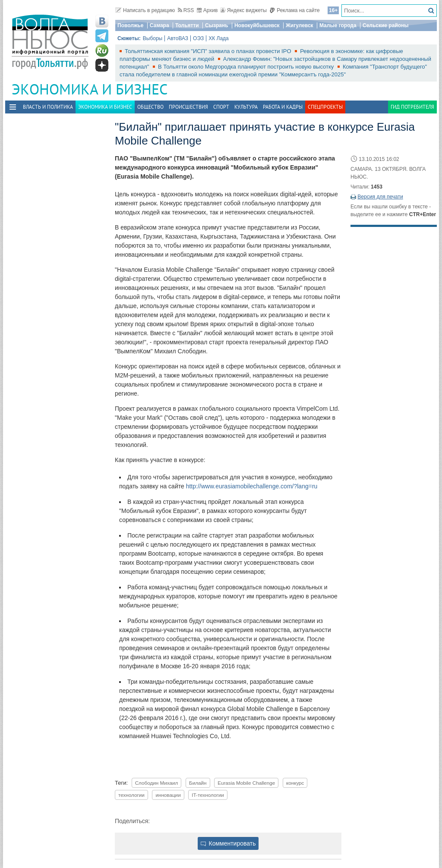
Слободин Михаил (157, 783)
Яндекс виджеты (244, 10)
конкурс (295, 783)
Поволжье (130, 25)
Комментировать (228, 843)
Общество (150, 107)
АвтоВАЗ (178, 38)
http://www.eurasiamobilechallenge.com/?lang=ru (252, 486)
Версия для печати (380, 197)
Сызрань (217, 25)
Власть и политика (48, 107)
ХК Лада (219, 38)
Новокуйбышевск (257, 25)
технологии (131, 795)
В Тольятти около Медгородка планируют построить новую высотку (247, 67)
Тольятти (187, 25)
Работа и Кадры (283, 107)
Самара (159, 25)
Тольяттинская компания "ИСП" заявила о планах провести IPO (209, 51)
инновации (168, 795)
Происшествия (188, 107)
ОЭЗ (198, 38)
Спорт (221, 107)
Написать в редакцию (145, 10)
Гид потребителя (412, 107)
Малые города (338, 25)
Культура (246, 107)
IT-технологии (208, 795)
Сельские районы (386, 25)
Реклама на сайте (295, 10)
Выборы (153, 38)
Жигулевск (300, 25)
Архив (207, 10)
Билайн (198, 783)
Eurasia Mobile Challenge (246, 783)
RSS (186, 10)
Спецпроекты (325, 107)
